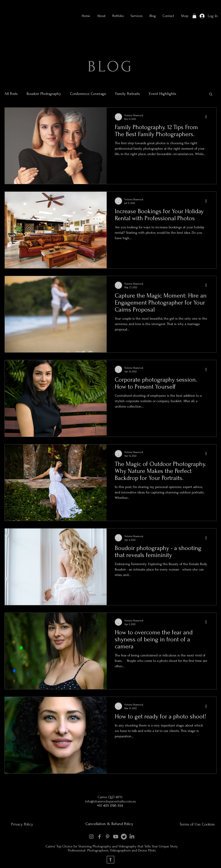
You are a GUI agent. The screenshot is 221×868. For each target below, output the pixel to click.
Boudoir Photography (44, 94)
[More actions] (207, 117)
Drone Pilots (147, 850)
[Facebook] (99, 837)
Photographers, (98, 850)
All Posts (11, 94)
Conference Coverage (88, 94)
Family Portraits (128, 94)
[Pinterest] (108, 837)
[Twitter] (124, 837)
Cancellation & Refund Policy (109, 824)
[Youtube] (116, 837)
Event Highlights (162, 94)
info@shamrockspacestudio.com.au (110, 801)
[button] (118, 16)
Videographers (121, 850)
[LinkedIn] (132, 837)
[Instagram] (91, 837)
